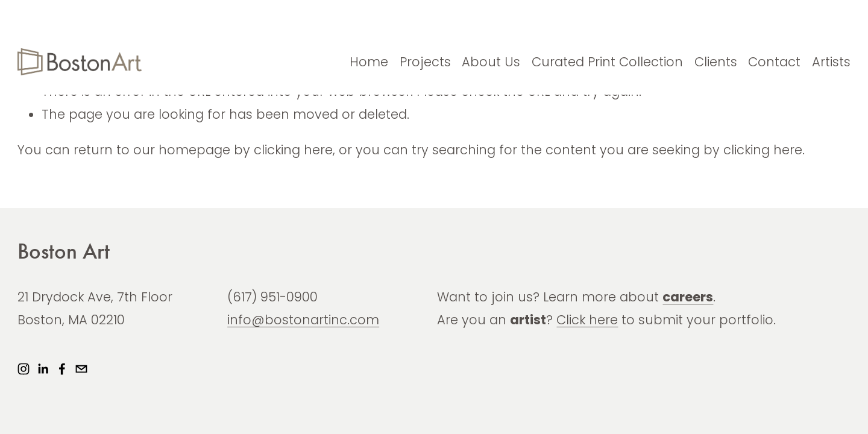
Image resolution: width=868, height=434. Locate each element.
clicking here (293, 150)
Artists (831, 62)
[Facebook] (62, 369)
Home (369, 62)
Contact (774, 62)
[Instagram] (24, 369)
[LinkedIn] (43, 369)
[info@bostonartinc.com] (81, 369)
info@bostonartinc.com (303, 320)
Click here (587, 320)
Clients (716, 62)
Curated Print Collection (607, 62)
